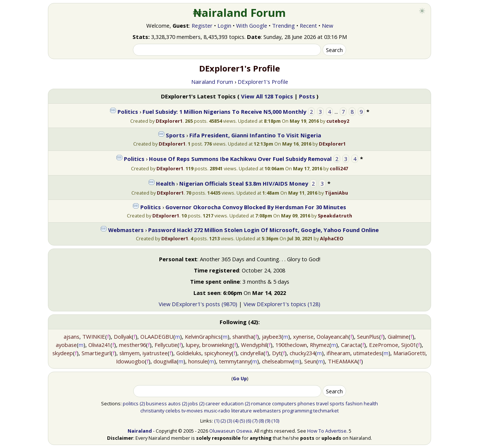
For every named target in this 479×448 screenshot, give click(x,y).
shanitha (243, 336)
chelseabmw (277, 361)
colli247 (339, 168)
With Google (252, 25)
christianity (152, 411)
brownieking (217, 345)
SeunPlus (368, 336)
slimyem (129, 353)
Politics (128, 112)
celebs (173, 411)
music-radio (217, 411)
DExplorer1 (169, 121)
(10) (275, 421)
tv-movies (192, 411)
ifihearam (338, 353)
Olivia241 (99, 345)
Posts (307, 96)
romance (261, 403)
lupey (193, 345)
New (327, 25)
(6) (248, 421)
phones (306, 403)
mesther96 (132, 345)
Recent (308, 25)
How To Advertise (327, 431)
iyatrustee (155, 353)
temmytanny (235, 361)
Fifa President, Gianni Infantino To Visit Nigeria (255, 135)
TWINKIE (94, 336)
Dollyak (123, 336)
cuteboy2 (338, 121)
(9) (268, 421)
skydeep (63, 353)
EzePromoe (384, 345)
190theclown (291, 345)
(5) (242, 421)
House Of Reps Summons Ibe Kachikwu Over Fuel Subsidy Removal (240, 159)
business (156, 403)
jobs (193, 403)
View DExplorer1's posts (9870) (198, 304)
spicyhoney (218, 353)
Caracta (351, 345)
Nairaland (140, 431)
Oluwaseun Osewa (231, 431)
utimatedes (367, 353)
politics (131, 403)
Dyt (277, 353)
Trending (283, 25)
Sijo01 (409, 345)
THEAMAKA (343, 361)
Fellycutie (166, 345)
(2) (142, 403)
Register (202, 25)
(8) (261, 421)
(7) (255, 421)
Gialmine (398, 336)
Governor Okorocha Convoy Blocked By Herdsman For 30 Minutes (256, 207)
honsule (198, 361)
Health (165, 183)
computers (284, 403)
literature (242, 411)
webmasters (267, 411)
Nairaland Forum (212, 82)
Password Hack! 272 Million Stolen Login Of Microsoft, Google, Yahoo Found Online (263, 230)
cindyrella (252, 353)
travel (322, 403)
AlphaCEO (332, 238)
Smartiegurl (96, 353)
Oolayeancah (332, 336)
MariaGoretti (409, 353)
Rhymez (320, 345)
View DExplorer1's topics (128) (282, 304)
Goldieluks (189, 353)
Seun (310, 361)
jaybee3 (272, 336)
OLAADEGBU (157, 336)
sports (337, 403)
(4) (236, 421)
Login (224, 25)
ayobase (66, 345)
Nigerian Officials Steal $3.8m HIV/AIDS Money (244, 183)
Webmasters (126, 230)
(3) (229, 421)
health (371, 403)
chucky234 (302, 353)
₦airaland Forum (240, 13)
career (213, 403)
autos (174, 403)
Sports (175, 135)
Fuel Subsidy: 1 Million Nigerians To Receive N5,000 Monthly (224, 112)
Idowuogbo (130, 361)
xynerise (303, 336)
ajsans (71, 336)
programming (297, 411)
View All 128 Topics (267, 96)
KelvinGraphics (203, 336)
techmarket (326, 411)
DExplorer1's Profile (263, 82)
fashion (354, 403)
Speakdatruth (335, 216)
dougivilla (165, 361)
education (232, 403)
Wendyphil (254, 345)
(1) (217, 421)
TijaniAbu (336, 193)
